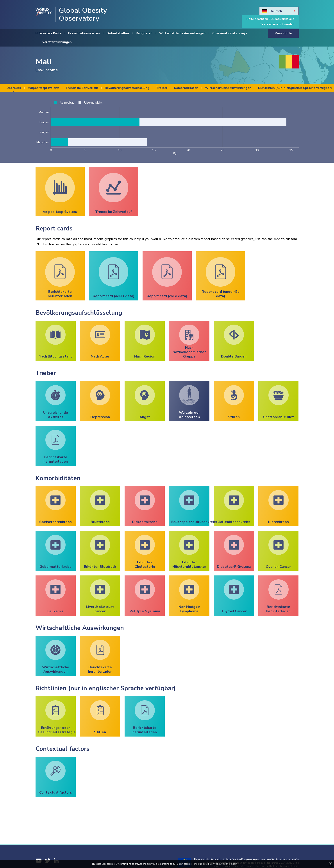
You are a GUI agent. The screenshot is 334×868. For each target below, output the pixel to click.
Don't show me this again (223, 864)
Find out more (200, 864)
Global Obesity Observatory (83, 14)
